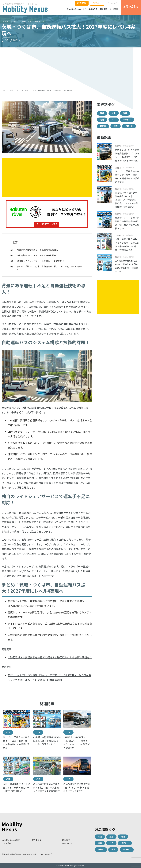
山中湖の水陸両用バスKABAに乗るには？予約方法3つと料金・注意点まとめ (47, 741)
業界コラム (93, 9)
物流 (116, 126)
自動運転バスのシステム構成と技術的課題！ (37, 255)
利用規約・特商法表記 (11, 854)
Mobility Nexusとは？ (77, 9)
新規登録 (82, 3)
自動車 (103, 126)
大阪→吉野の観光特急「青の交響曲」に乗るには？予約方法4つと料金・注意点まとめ (127, 244)
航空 (114, 113)
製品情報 (104, 9)
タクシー (127, 120)
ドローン (129, 126)
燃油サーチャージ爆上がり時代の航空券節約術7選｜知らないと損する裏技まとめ (127, 223)
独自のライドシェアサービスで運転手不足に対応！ (41, 261)
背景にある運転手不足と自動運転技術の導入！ (38, 250)
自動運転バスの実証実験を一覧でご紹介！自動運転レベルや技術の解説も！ (50, 657)
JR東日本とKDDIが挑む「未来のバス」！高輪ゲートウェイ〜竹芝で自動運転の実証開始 (77, 743)
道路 (102, 120)
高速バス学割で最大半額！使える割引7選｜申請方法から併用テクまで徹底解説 (46, 787)
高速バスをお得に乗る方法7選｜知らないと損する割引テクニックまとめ (77, 787)
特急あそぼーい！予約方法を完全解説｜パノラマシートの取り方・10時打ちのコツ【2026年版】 (127, 155)
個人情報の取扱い (31, 854)
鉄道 (102, 113)
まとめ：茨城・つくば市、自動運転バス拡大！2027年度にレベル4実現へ (50, 268)
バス (8, 732)
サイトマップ (46, 854)
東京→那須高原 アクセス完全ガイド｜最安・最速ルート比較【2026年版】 (16, 787)
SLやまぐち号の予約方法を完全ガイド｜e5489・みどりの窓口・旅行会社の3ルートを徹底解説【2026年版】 (127, 200)
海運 (125, 113)
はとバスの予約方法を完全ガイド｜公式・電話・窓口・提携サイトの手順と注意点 (16, 743)
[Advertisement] (70, 68)
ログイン (97, 3)
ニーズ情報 (114, 9)
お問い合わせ (68, 843)
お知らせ (112, 4)
